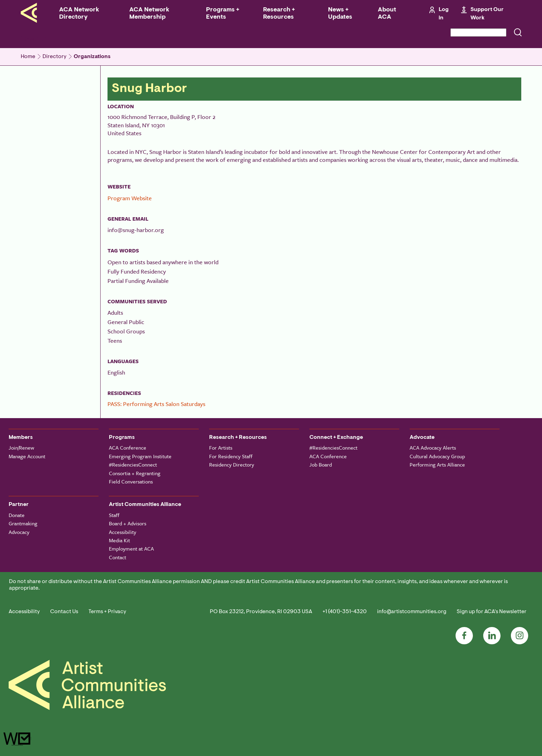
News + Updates (340, 14)
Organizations (92, 57)
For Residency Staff (231, 456)
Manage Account (27, 456)
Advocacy (19, 532)
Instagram (520, 636)
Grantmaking (23, 523)
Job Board (321, 464)
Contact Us (64, 612)
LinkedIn (492, 636)
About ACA (387, 14)
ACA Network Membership (149, 14)
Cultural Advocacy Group (437, 456)
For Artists (221, 448)
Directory (54, 57)
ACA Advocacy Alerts (433, 448)
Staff (114, 515)
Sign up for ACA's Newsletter (492, 612)
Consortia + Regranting (135, 473)
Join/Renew (21, 448)
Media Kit (119, 540)
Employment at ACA (131, 548)
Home (28, 57)
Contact (118, 557)
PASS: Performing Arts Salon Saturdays (156, 404)
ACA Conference (128, 448)
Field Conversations (131, 481)
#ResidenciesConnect (133, 464)
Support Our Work (487, 14)
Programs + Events (223, 14)
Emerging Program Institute (140, 456)
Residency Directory (232, 464)
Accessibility (123, 532)
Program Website (130, 198)
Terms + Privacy (107, 612)
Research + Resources (279, 14)
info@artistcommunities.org (412, 612)
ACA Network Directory (79, 14)
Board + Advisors (128, 523)
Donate (17, 515)
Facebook (464, 636)
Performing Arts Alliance (437, 464)
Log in (444, 14)
